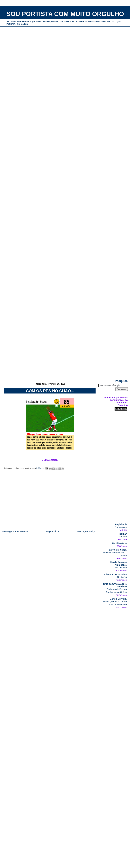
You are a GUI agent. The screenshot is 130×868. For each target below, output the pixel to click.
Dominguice (121, 527)
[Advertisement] (64, 356)
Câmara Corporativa (115, 575)
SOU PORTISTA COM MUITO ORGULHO (65, 14)
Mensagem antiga (86, 531)
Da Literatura (120, 543)
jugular (123, 534)
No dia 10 (122, 577)
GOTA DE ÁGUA (118, 550)
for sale (123, 537)
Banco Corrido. (118, 599)
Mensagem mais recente (15, 531)
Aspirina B (121, 524)
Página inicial (52, 531)
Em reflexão (121, 568)
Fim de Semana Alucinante (118, 564)
